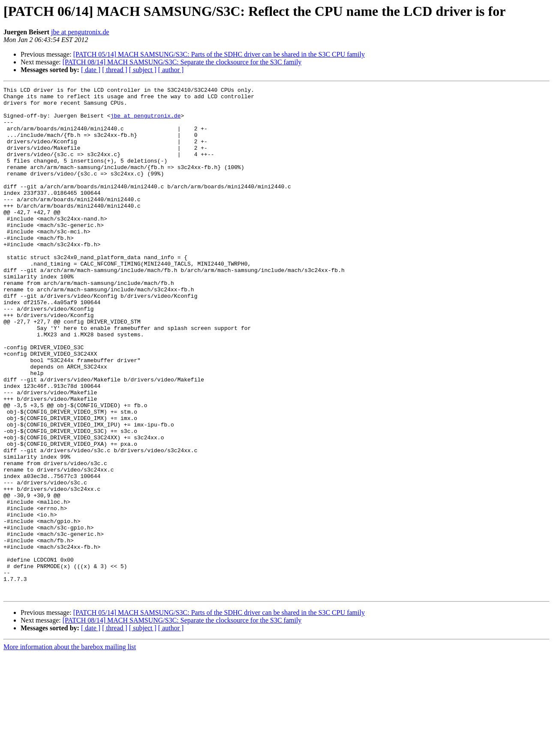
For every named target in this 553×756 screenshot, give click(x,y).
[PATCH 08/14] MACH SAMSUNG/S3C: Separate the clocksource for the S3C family (182, 62)
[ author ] (171, 70)
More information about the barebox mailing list (70, 748)
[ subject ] (143, 70)
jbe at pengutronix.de (80, 32)
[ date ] (91, 70)
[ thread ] (115, 70)
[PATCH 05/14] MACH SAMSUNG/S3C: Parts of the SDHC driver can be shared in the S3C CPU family (219, 54)
